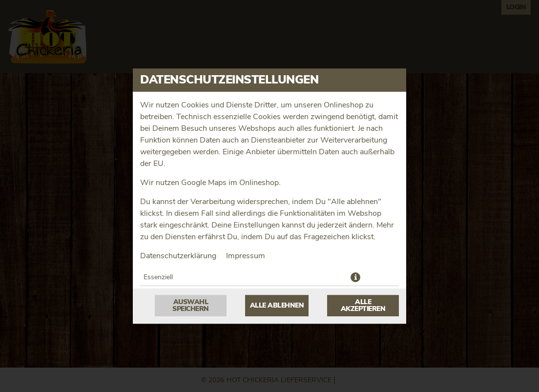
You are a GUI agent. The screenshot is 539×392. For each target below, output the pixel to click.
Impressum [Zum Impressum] (246, 256)
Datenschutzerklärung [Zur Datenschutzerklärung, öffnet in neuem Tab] (178, 256)
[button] (355, 277)
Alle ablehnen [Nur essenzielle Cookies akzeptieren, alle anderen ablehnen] (277, 306)
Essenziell (158, 277)
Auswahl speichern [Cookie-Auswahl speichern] (191, 306)
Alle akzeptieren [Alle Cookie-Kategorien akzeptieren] (363, 306)
